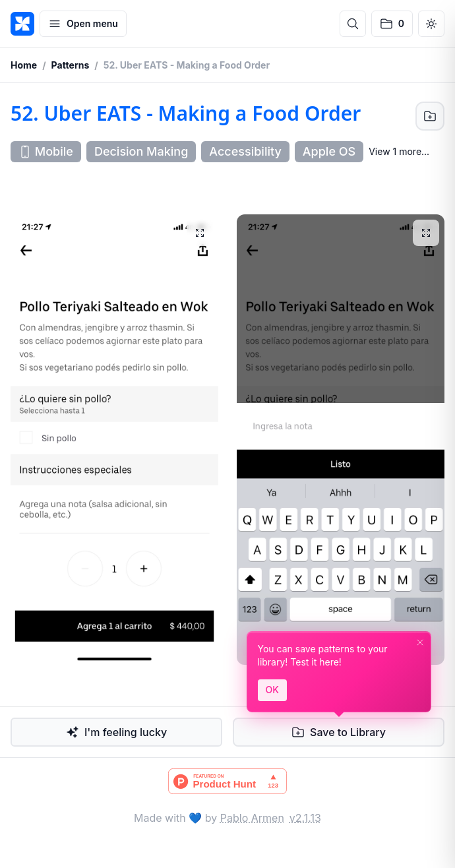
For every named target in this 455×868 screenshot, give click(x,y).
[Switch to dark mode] (431, 24)
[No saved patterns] (392, 24)
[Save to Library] (430, 116)
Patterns (71, 65)
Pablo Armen (252, 818)
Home (24, 65)
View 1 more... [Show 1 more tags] (399, 151)
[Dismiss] (420, 642)
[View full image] (200, 233)
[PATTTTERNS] (22, 24)
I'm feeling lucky (116, 732)
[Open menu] (83, 24)
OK (272, 690)
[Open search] (353, 24)
